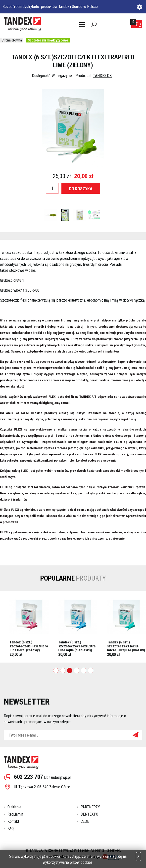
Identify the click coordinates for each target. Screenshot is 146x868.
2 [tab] (63, 671)
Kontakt (13, 821)
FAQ (11, 829)
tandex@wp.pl (60, 777)
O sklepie (14, 807)
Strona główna (12, 40)
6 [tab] (91, 671)
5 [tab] (84, 671)
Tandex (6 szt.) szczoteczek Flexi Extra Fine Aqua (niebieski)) (107, 646)
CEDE (85, 821)
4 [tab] (77, 671)
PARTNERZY (90, 807)
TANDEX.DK (102, 76)
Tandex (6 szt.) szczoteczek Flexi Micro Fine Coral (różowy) (59, 646)
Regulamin (15, 814)
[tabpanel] (59, 627)
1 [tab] (56, 671)
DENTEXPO (90, 814)
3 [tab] (70, 671)
